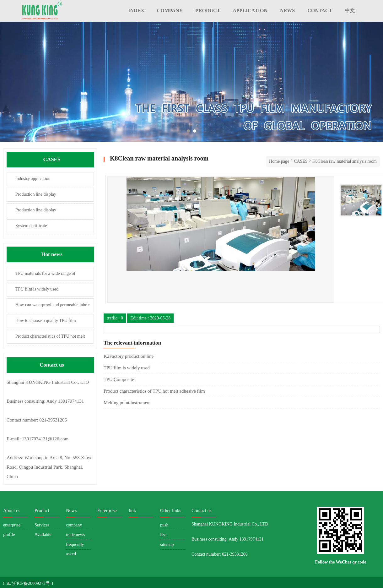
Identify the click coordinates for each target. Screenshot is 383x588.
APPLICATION (250, 11)
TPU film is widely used (37, 289)
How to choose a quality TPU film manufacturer (41, 323)
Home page (279, 161)
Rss (163, 535)
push (164, 525)
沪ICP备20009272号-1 (33, 583)
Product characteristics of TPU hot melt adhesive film (46, 339)
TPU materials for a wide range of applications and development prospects (42, 276)
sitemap (167, 544)
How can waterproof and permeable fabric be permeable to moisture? (48, 307)
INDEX (136, 11)
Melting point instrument (127, 403)
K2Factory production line (129, 356)
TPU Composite (119, 379)
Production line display (36, 194)
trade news (75, 535)
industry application (33, 179)
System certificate (31, 226)
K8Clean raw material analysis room (345, 161)
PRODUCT (208, 11)
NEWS (287, 11)
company (74, 525)
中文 (350, 11)
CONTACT (320, 11)
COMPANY (170, 11)
